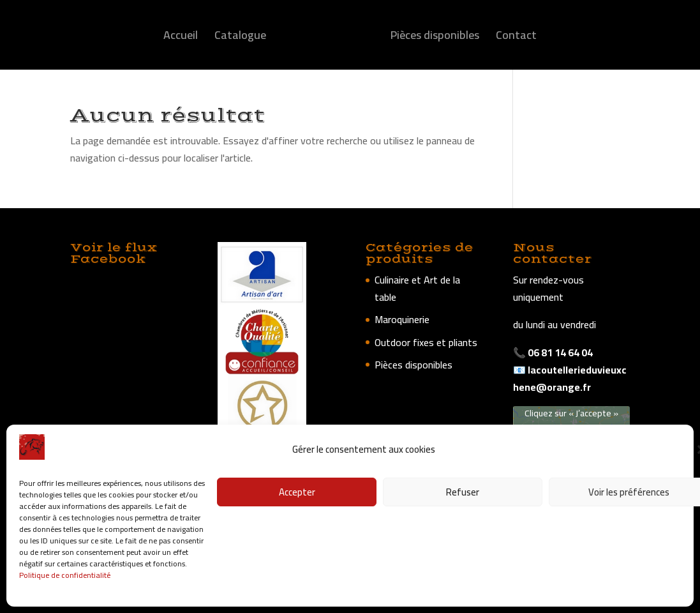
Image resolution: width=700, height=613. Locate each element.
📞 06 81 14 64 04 (553, 352)
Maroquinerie (402, 319)
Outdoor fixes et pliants (426, 342)
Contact (516, 38)
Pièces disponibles (435, 38)
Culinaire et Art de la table (417, 288)
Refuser (463, 492)
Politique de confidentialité (65, 575)
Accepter (297, 492)
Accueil (181, 38)
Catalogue (240, 38)
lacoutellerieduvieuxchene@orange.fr (570, 378)
